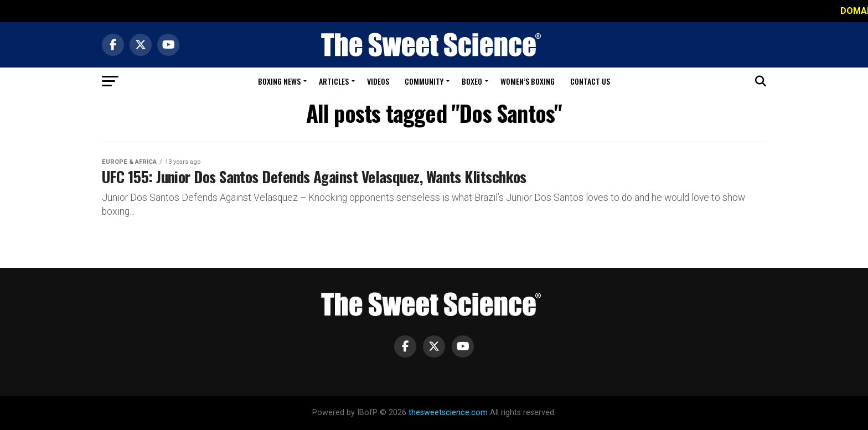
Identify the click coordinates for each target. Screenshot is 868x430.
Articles (334, 81)
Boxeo (472, 81)
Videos (378, 81)
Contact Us (590, 81)
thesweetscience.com (448, 413)
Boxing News (279, 81)
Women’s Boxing (528, 81)
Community (424, 81)
